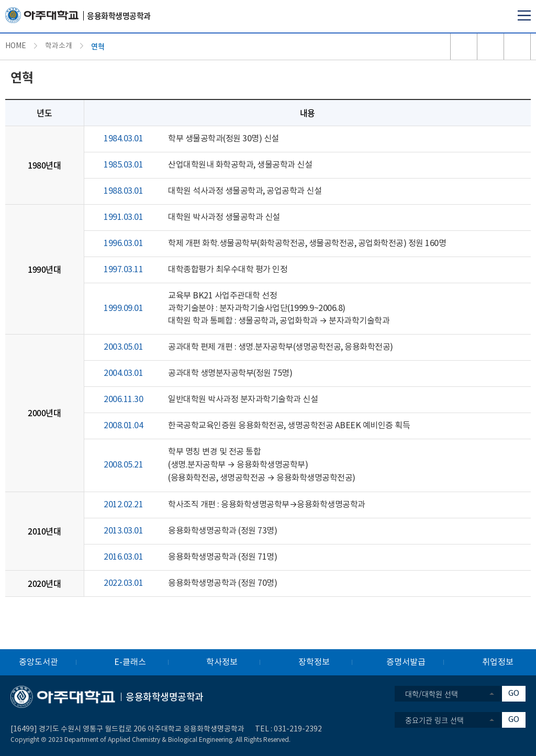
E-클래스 (130, 662)
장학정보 (314, 662)
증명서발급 (406, 662)
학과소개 (59, 46)
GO (514, 693)
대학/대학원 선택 (432, 694)
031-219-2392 (298, 729)
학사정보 (222, 662)
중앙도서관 (38, 662)
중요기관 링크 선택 (434, 720)
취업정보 (498, 662)
